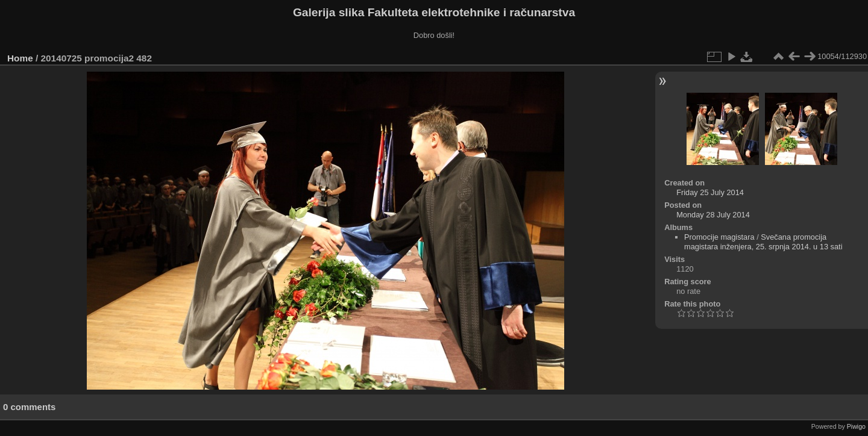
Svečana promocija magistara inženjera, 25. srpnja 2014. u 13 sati (763, 242)
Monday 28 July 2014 (713, 215)
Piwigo (856, 426)
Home (20, 58)
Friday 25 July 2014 (710, 192)
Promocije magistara (719, 237)
